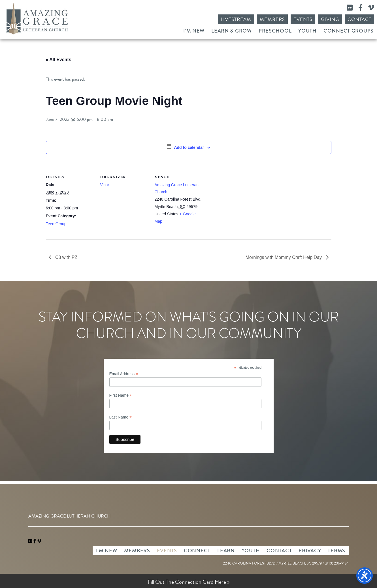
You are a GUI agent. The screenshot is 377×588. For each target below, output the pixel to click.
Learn (226, 551)
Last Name (121, 417)
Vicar (105, 185)
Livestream (236, 19)
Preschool (275, 31)
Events (303, 19)
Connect (197, 551)
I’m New (194, 31)
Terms (336, 551)
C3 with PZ (66, 257)
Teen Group (56, 224)
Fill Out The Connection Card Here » (188, 582)
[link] (31, 541)
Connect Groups (349, 31)
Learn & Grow (232, 31)
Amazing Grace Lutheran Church (37, 19)
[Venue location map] (239, 202)
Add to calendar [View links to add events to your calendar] (189, 147)
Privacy (310, 551)
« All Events (59, 60)
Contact (359, 19)
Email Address (124, 374)
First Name (121, 395)
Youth (307, 31)
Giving (330, 19)
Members (272, 19)
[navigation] (39, 541)
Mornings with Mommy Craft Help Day (284, 257)
